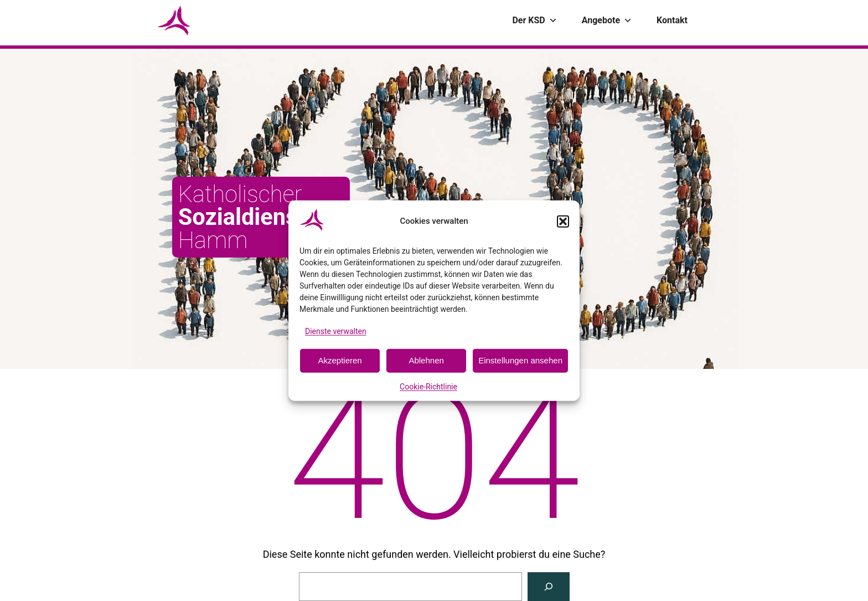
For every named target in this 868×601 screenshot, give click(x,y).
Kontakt (672, 20)
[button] (563, 221)
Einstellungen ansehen (520, 360)
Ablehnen (426, 360)
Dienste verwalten (336, 331)
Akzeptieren (340, 360)
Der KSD (534, 20)
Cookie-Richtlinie (428, 387)
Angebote (607, 20)
